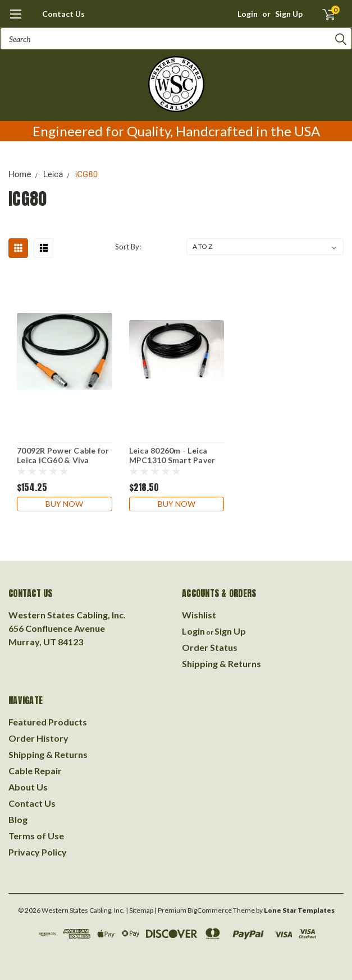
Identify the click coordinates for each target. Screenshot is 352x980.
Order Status (210, 647)
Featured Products (48, 722)
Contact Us (63, 14)
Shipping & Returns (221, 664)
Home (20, 174)
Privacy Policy (38, 852)
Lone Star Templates (299, 910)
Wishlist (199, 615)
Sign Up (289, 14)
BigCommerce (210, 910)
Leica (53, 174)
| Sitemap (140, 910)
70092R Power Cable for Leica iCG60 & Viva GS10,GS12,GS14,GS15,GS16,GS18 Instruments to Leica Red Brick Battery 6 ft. (65, 456)
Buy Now (64, 504)
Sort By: (128, 247)
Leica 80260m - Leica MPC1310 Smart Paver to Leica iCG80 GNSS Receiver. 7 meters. (172, 456)
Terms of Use (36, 836)
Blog (18, 819)
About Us (28, 787)
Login (248, 14)
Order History (38, 738)
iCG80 (87, 174)
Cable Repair (35, 771)
